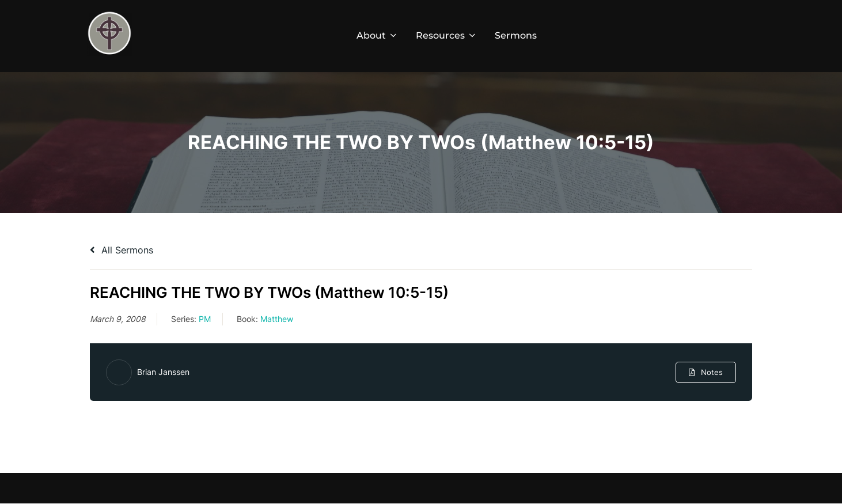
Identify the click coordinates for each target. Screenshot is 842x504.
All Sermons (122, 250)
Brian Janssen (163, 372)
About (378, 35)
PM (205, 319)
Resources (447, 35)
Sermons (516, 35)
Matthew (277, 319)
